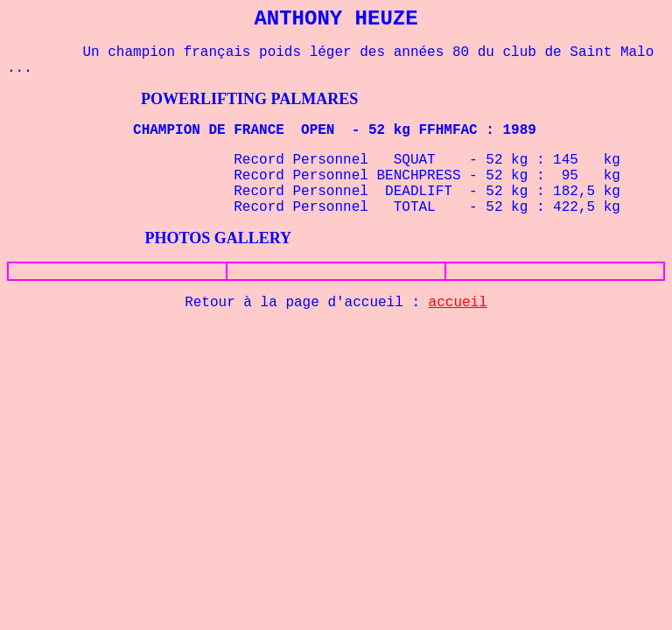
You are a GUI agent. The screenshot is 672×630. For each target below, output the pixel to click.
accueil (458, 303)
